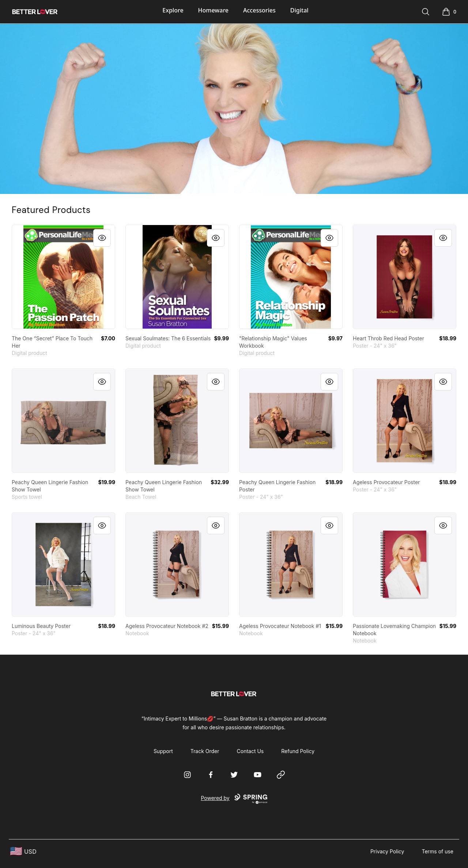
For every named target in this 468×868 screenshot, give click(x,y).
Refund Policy (298, 751)
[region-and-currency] (23, 851)
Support (163, 751)
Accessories (259, 10)
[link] (63, 277)
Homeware (213, 10)
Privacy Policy (387, 851)
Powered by (234, 799)
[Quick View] (102, 238)
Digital (299, 10)
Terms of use (437, 851)
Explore (173, 10)
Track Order (205, 751)
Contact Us (250, 751)
